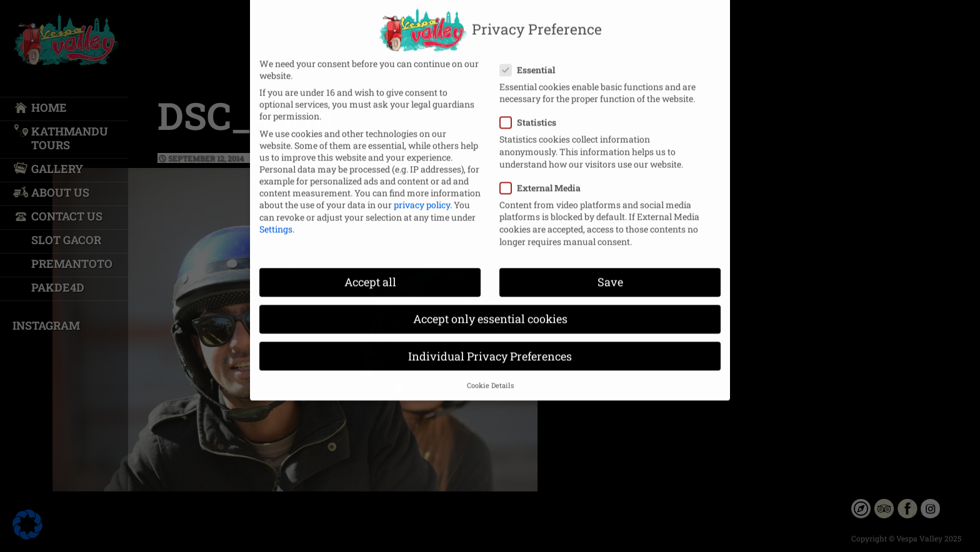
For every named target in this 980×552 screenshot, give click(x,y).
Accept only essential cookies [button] (490, 308)
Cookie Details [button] (490, 374)
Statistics (532, 111)
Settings (276, 218)
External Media (544, 176)
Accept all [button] (370, 271)
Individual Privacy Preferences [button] (490, 345)
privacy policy (422, 193)
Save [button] (610, 271)
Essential (531, 58)
